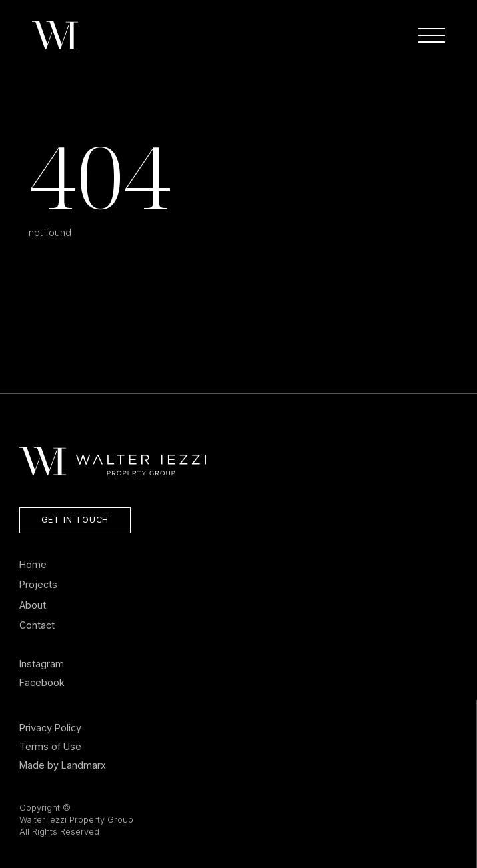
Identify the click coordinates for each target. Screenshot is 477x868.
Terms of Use (50, 746)
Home (33, 564)
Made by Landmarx (63, 765)
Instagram (42, 664)
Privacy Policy (50, 728)
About (33, 605)
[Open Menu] (432, 35)
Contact (37, 625)
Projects (38, 584)
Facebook (42, 682)
